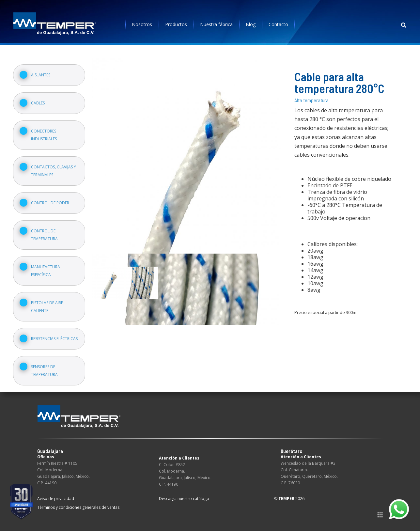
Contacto (278, 24)
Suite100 (380, 515)
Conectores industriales (44, 135)
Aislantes (41, 75)
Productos (176, 24)
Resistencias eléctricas (54, 339)
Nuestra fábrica (216, 24)
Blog (251, 24)
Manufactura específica (46, 271)
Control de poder (50, 203)
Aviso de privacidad (56, 499)
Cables (38, 103)
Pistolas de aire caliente (47, 307)
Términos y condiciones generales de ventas (78, 507)
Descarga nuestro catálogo (184, 499)
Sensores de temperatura (44, 371)
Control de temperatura (44, 235)
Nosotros (142, 24)
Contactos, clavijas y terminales (54, 171)
